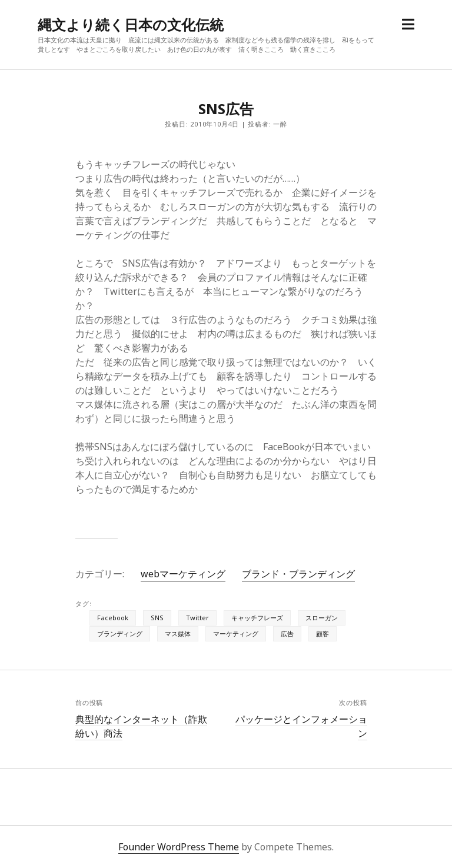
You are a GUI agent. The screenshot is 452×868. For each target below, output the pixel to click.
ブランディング (120, 633)
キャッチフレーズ (257, 618)
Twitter (197, 618)
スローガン (322, 618)
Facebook (113, 618)
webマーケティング (183, 574)
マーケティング (236, 633)
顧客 (323, 633)
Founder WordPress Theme (179, 847)
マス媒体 (178, 633)
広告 (287, 633)
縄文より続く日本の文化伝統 (131, 24)
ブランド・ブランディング (298, 574)
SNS (157, 618)
